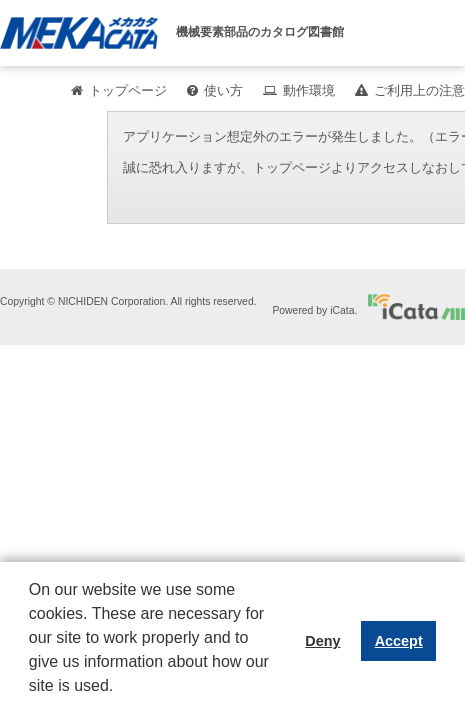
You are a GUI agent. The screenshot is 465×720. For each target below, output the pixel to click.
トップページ (128, 90)
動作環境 (309, 90)
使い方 (223, 90)
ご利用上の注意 (419, 90)
